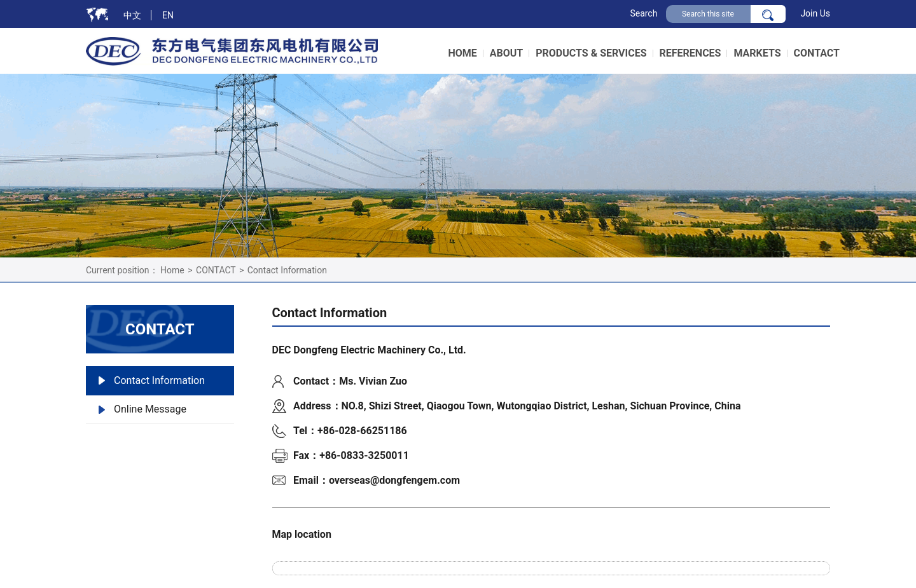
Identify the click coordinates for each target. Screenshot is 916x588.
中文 (132, 15)
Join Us (815, 13)
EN (168, 15)
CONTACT (216, 270)
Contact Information (287, 270)
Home (172, 270)
